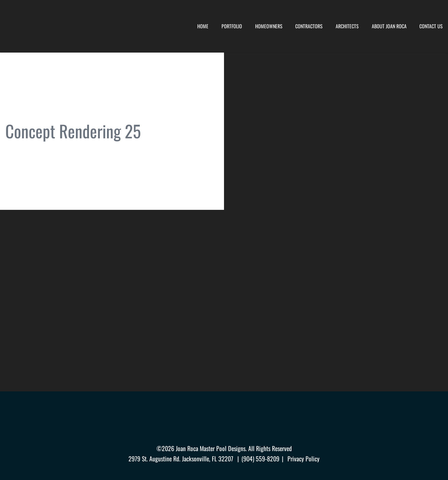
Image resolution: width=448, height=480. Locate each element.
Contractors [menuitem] (309, 26)
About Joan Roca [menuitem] (389, 26)
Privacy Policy (303, 459)
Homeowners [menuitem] (269, 26)
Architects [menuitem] (347, 26)
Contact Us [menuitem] (431, 26)
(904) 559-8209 (260, 459)
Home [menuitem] (203, 26)
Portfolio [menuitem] (232, 26)
